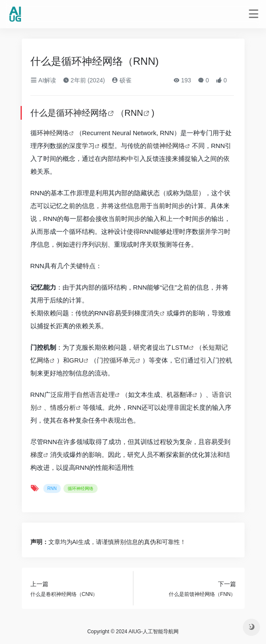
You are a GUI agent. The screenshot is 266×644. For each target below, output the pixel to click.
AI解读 (43, 80)
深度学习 (82, 146)
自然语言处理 (96, 395)
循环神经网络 (82, 113)
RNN (134, 113)
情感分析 (63, 407)
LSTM (180, 347)
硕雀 (122, 80)
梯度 (37, 455)
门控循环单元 (116, 360)
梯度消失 (147, 313)
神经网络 (56, 133)
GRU (76, 360)
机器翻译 (179, 395)
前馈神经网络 (166, 146)
